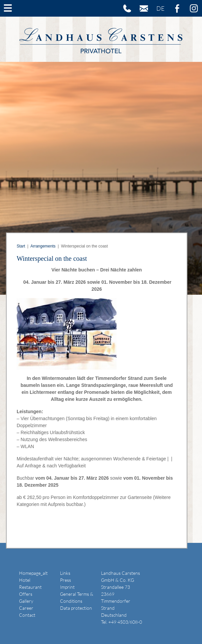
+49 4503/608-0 (125, 622)
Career (26, 608)
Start (21, 246)
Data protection (76, 608)
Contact (27, 615)
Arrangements (43, 246)
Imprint (67, 587)
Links (65, 573)
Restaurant (30, 587)
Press (65, 580)
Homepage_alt (33, 573)
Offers (26, 594)
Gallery (26, 601)
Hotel (25, 580)
